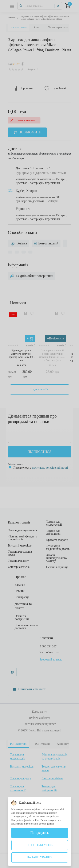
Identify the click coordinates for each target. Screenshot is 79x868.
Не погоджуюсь (39, 845)
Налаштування (39, 857)
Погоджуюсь (39, 833)
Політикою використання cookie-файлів (33, 824)
